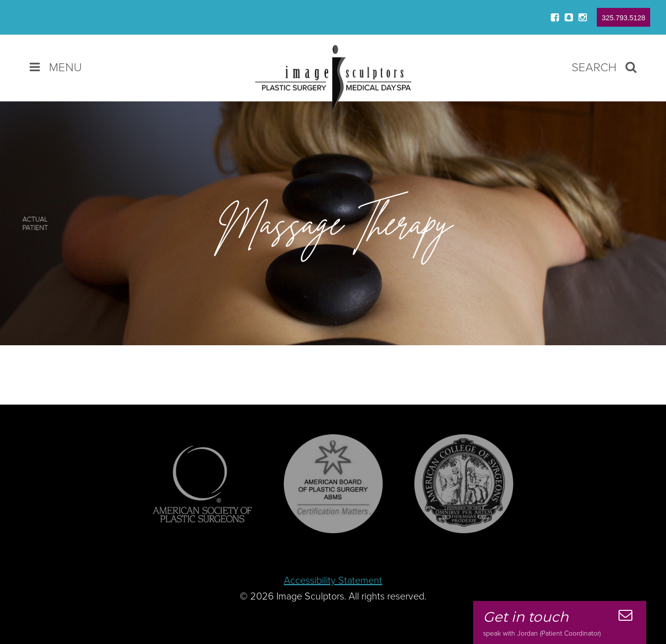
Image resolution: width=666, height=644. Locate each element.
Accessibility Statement (333, 581)
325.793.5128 (623, 18)
